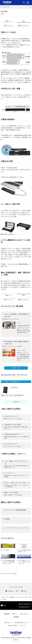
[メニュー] (28, 3)
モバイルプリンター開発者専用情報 (18, 264)
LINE (24, 591)
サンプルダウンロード (11, 444)
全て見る (15, 402)
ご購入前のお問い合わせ (13, 434)
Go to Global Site (25, 604)
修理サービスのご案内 (11, 493)
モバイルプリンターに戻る (9, 574)
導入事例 (7, 519)
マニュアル (9, 473)
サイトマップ (23, 625)
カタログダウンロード (11, 416)
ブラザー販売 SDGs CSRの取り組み (25, 551)
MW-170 (15, 388)
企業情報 (16, 617)
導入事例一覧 (15, 368)
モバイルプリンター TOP (22, 597)
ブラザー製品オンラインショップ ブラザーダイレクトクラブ (25, 562)
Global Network (24, 607)
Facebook (9, 591)
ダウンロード (24, 614)
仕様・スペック (8, 25)
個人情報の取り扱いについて (21, 623)
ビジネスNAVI (6, 550)
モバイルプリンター (5, 7)
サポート (15, 614)
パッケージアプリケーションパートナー (16, 528)
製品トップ (8, 21)
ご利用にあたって (8, 623)
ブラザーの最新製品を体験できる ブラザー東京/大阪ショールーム (9, 562)
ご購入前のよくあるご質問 (12, 425)
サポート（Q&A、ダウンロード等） (17, 483)
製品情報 (12, 597)
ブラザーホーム (5, 597)
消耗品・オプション (24, 25)
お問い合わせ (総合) (12, 625)
